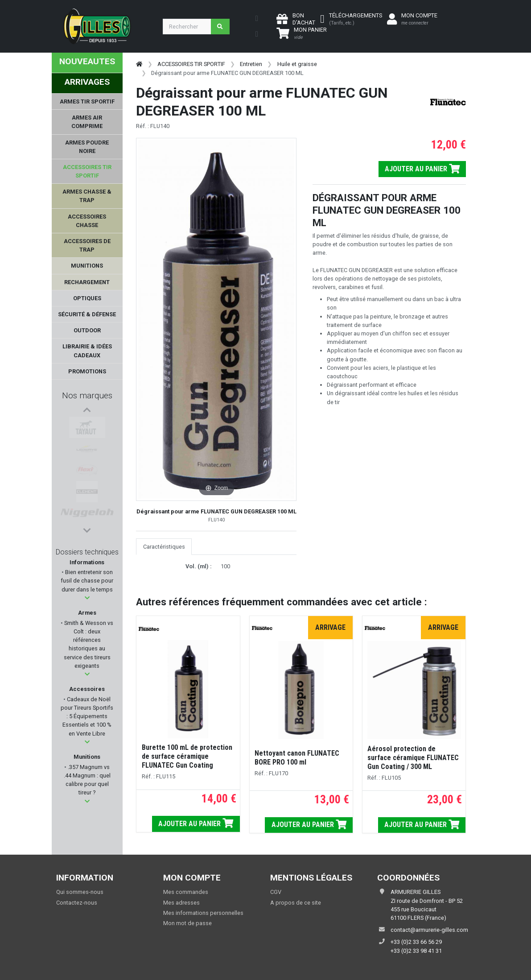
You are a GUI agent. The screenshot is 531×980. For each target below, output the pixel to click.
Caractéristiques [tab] (164, 547)
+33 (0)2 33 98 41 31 (416, 951)
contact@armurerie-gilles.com (429, 930)
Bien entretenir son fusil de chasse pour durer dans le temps (87, 581)
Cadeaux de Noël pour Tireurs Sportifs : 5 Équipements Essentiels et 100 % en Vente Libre (87, 716)
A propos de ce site (296, 903)
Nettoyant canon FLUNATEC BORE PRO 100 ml (297, 758)
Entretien (251, 64)
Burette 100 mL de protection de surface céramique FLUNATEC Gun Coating (187, 756)
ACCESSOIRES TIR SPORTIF (191, 64)
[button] (87, 598)
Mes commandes (186, 892)
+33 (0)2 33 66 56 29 (416, 942)
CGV (276, 892)
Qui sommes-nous (80, 892)
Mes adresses (181, 903)
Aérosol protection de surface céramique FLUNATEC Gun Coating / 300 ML (413, 758)
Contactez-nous (77, 903)
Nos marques (87, 395)
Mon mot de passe (187, 923)
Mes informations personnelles (203, 913)
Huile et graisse (297, 64)
